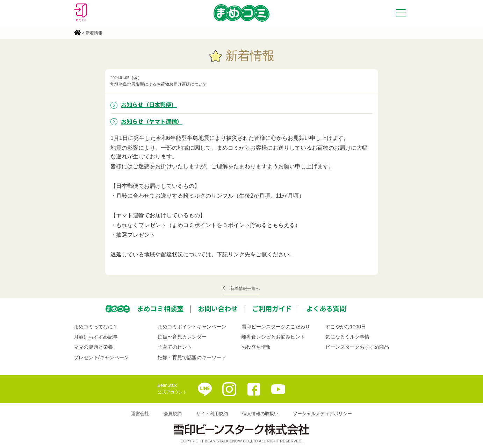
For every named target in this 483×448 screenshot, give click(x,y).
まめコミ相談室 (160, 308)
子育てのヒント (175, 347)
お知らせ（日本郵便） (149, 105)
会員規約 (173, 414)
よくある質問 (326, 308)
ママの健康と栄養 (93, 347)
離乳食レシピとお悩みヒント (273, 337)
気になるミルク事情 (347, 337)
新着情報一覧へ (245, 289)
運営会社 (140, 414)
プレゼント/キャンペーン (101, 357)
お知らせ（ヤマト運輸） (152, 121)
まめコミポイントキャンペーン (192, 327)
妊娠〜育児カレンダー (182, 337)
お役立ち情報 (256, 347)
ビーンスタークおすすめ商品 (357, 347)
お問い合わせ (218, 308)
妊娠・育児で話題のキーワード (192, 357)
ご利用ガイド (272, 308)
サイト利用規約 (212, 414)
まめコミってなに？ (96, 327)
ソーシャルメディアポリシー (322, 414)
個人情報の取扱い (260, 414)
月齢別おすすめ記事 (96, 337)
